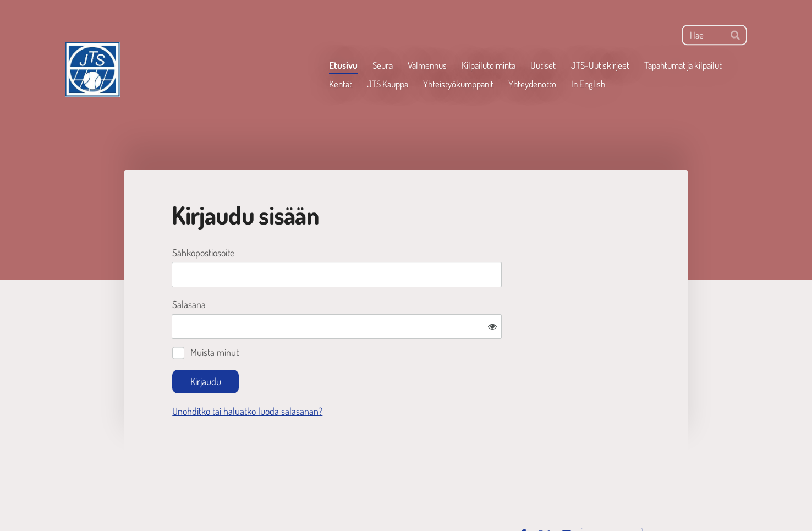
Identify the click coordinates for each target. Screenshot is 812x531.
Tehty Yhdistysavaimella (612, 500)
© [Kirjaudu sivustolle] (174, 499)
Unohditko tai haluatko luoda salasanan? (366, 375)
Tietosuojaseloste (478, 499)
